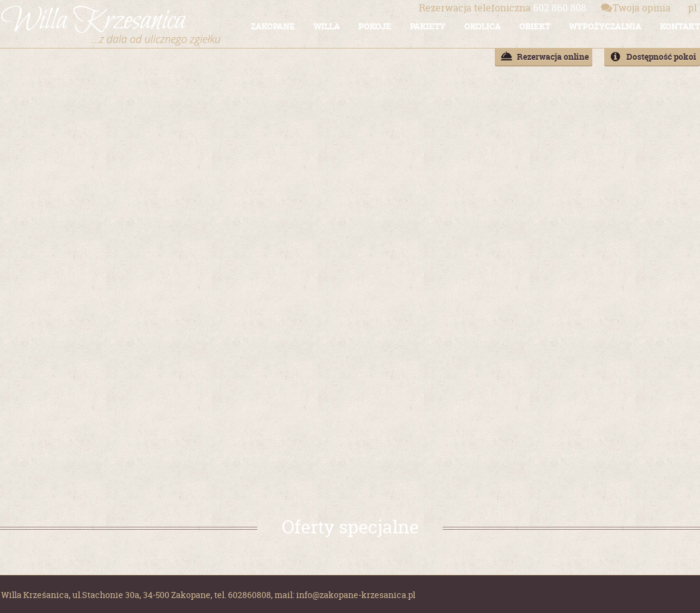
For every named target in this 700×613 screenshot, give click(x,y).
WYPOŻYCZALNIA (605, 26)
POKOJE (375, 26)
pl (693, 8)
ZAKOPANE (273, 26)
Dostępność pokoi (661, 57)
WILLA (327, 26)
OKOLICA (483, 26)
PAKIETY (428, 26)
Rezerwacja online (553, 57)
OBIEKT (535, 26)
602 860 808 (503, 8)
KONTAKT (680, 26)
